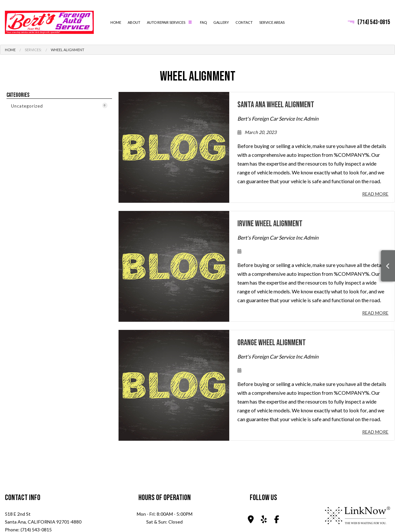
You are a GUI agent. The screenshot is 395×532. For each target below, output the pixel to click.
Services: (33, 50)
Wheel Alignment (68, 50)
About (134, 22)
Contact (244, 22)
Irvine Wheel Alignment (270, 224)
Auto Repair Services (166, 22)
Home (116, 22)
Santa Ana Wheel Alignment (276, 105)
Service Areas (272, 22)
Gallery (221, 22)
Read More (375, 194)
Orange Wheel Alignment (272, 343)
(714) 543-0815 (374, 22)
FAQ (203, 22)
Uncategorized (59, 106)
